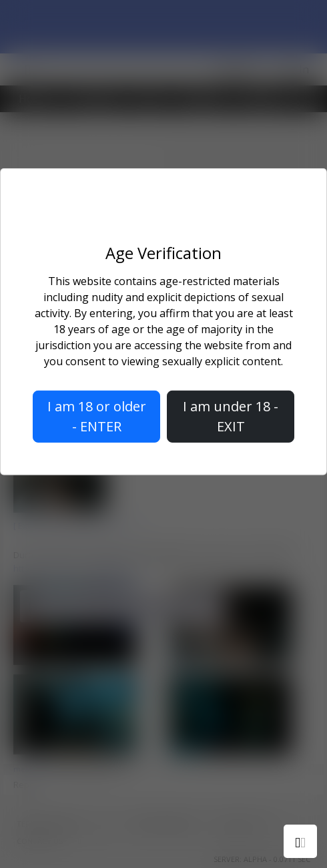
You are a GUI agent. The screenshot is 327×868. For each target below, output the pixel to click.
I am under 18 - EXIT (231, 416)
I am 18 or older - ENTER (97, 416)
